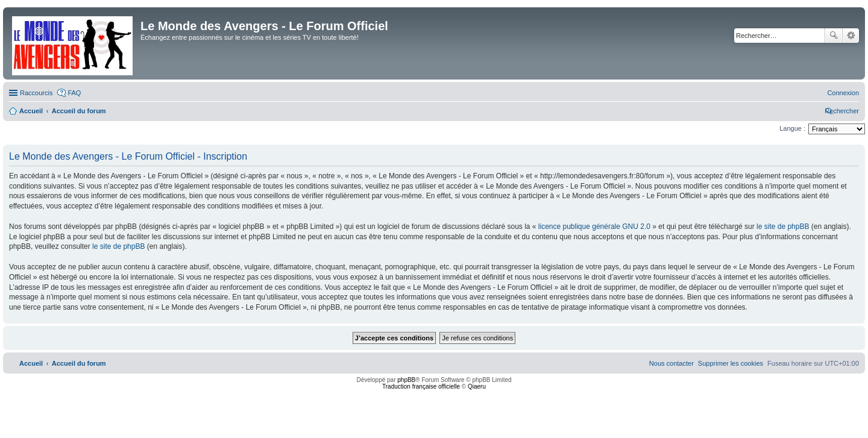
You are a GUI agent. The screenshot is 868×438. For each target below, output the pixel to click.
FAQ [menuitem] (74, 93)
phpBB (406, 380)
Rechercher (834, 36)
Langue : (792, 128)
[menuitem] (843, 93)
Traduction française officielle (421, 386)
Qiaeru (477, 386)
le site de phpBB (783, 227)
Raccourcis (36, 93)
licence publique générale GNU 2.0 (594, 227)
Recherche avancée (851, 36)
